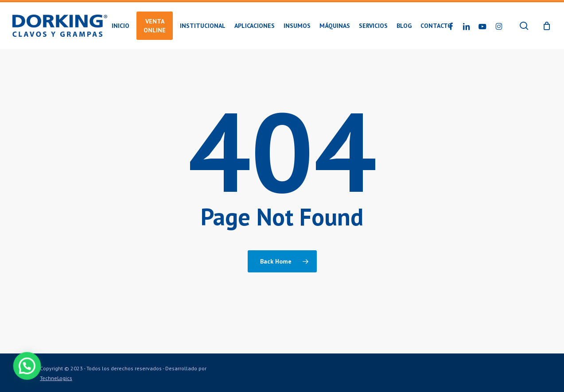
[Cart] (547, 26)
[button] (24, 367)
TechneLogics (56, 378)
